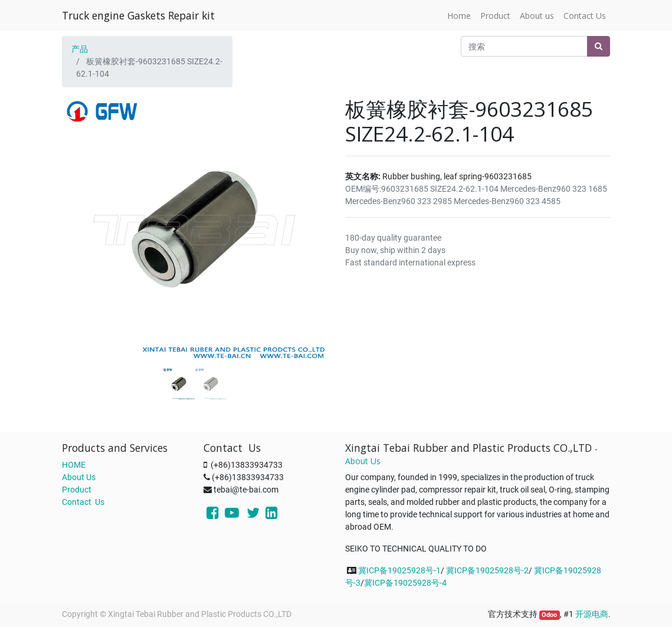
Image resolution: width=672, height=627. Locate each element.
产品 (80, 49)
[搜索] (599, 46)
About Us (79, 477)
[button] (82, 215)
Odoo (549, 615)
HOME (74, 465)
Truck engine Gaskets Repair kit (138, 15)
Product (77, 490)
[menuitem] (459, 16)
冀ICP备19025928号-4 (405, 583)
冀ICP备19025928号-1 (399, 570)
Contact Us (83, 502)
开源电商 (592, 614)
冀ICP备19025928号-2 (487, 570)
